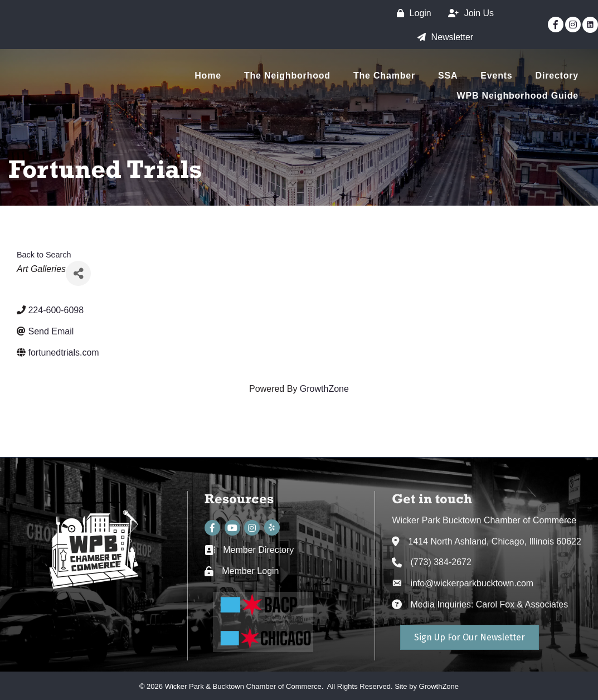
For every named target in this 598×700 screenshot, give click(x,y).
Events (496, 76)
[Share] (78, 273)
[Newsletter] (443, 37)
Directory (557, 76)
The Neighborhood (287, 76)
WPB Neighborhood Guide (518, 96)
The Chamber (384, 76)
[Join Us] (468, 13)
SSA (448, 76)
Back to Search (44, 255)
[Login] (411, 13)
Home (208, 76)
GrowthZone (324, 389)
